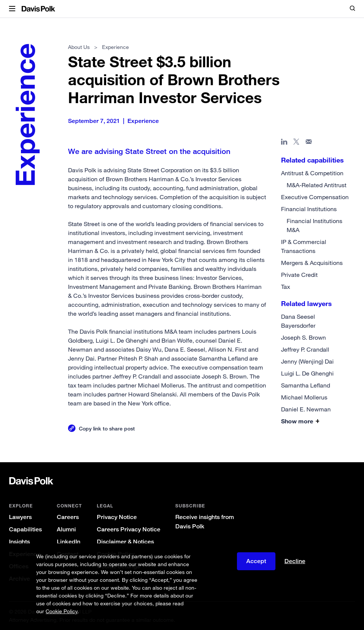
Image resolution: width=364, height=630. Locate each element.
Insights (19, 542)
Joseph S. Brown (303, 337)
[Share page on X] (297, 143)
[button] (12, 9)
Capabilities (25, 529)
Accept (256, 561)
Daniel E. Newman (306, 409)
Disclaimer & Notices (125, 542)
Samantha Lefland (306, 385)
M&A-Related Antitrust (317, 185)
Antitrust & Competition (312, 173)
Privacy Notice (117, 517)
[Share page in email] (309, 143)
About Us (79, 47)
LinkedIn (69, 542)
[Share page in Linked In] (284, 143)
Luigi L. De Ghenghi (307, 373)
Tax (286, 287)
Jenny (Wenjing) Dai (307, 361)
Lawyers (20, 517)
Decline (295, 561)
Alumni (66, 529)
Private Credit (299, 275)
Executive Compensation (315, 197)
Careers (68, 517)
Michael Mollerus (304, 397)
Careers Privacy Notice (129, 529)
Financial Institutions (309, 209)
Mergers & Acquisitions (312, 263)
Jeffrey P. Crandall (305, 349)
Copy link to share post (107, 428)
